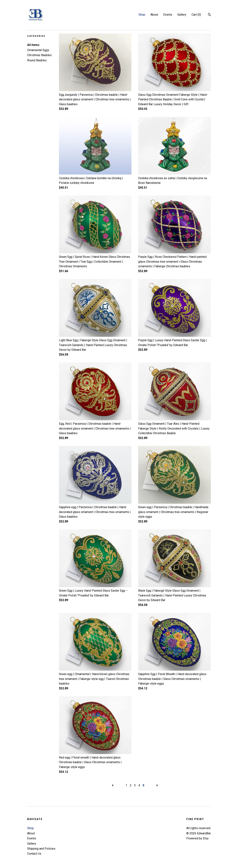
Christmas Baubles (39, 55)
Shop (142, 15)
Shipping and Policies (41, 849)
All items (33, 45)
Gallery (182, 15)
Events (168, 15)
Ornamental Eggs (38, 50)
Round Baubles (37, 60)
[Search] (209, 15)
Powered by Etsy (197, 838)
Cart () (196, 15)
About (154, 15)
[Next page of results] (157, 785)
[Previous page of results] (113, 785)
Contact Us (34, 854)
